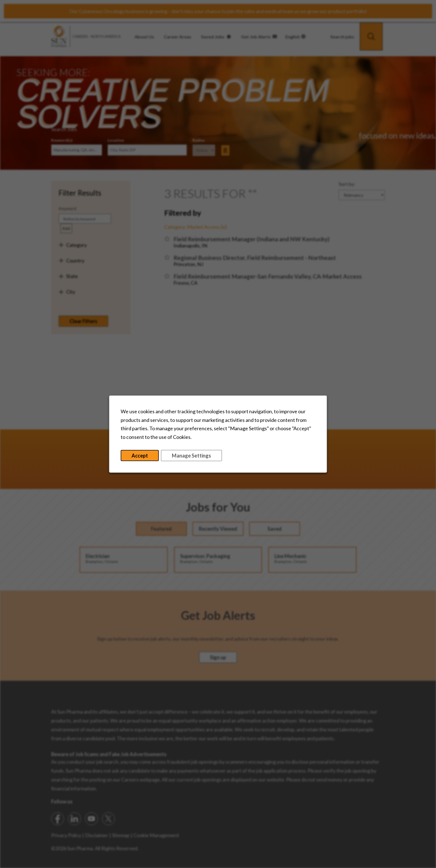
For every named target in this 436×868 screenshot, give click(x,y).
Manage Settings (191, 456)
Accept (140, 456)
